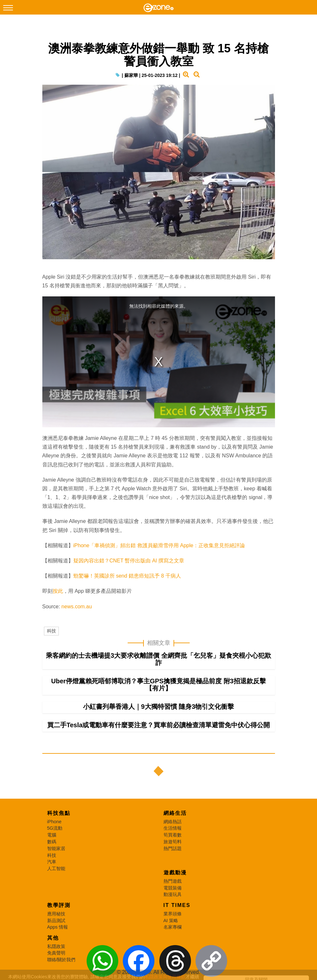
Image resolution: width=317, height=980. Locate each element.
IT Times (177, 905)
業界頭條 (173, 914)
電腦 (52, 835)
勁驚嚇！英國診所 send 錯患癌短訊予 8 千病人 (127, 576)
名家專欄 (173, 927)
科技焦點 (59, 813)
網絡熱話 (173, 822)
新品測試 (56, 921)
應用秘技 (56, 914)
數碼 (52, 842)
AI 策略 (171, 921)
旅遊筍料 (173, 842)
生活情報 (173, 828)
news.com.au (77, 607)
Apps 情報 (58, 927)
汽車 (52, 862)
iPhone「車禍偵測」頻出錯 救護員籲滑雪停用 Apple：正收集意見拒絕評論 (159, 545)
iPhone (54, 822)
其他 (53, 938)
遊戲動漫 (175, 873)
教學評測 (59, 905)
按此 (58, 591)
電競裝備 (173, 888)
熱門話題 (173, 848)
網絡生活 (175, 813)
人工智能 (56, 868)
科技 (51, 631)
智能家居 (56, 848)
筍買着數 (173, 835)
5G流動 (55, 828)
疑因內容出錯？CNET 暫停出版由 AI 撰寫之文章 (129, 561)
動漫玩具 (173, 894)
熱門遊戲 (173, 881)
